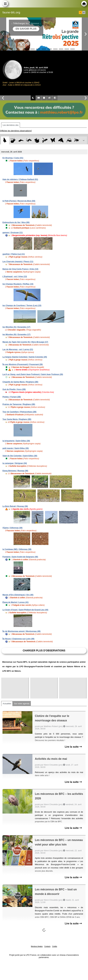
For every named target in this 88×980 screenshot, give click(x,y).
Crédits (55, 946)
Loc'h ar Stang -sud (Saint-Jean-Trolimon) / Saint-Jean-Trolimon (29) (33, 374)
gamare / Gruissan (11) (13, 233)
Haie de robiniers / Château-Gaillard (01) (20, 179)
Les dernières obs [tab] (11, 125)
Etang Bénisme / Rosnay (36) (15, 471)
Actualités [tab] (7, 704)
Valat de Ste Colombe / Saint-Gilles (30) (20, 456)
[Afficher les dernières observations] (16, 131)
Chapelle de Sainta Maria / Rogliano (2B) (20, 382)
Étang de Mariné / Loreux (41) (15, 602)
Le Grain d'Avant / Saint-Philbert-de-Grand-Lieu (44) (25, 610)
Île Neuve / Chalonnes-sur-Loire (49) (18, 639)
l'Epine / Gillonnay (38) (12, 528)
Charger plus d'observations (44, 651)
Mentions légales (37, 946)
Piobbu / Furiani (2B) (12, 397)
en (84, 12)
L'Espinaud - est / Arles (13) (15, 277)
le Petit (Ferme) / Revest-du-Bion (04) (19, 201)
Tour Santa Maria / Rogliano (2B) (17, 419)
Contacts (47, 946)
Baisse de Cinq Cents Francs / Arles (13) (20, 269)
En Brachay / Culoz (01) (13, 158)
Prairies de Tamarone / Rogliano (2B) (19, 404)
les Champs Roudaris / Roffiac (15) (18, 284)
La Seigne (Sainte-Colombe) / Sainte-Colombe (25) (25, 357)
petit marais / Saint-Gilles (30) (16, 448)
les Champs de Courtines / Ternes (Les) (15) (22, 306)
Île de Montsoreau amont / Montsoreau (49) (21, 631)
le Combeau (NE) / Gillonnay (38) (17, 549)
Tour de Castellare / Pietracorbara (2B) (19, 412)
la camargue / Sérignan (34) (15, 463)
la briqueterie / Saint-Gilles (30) (16, 441)
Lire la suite (73, 747)
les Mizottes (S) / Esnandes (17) (16, 327)
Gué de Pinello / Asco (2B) (14, 389)
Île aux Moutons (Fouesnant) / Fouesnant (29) (23, 364)
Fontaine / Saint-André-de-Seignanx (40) (20, 557)
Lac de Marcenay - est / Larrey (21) (18, 349)
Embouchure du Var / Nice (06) (16, 222)
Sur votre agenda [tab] (22, 704)
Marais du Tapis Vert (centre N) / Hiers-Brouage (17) (25, 342)
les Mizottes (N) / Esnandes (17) (16, 335)
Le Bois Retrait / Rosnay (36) (15, 506)
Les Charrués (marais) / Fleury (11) (18, 262)
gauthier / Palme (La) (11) (14, 254)
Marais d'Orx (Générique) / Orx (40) (18, 595)
